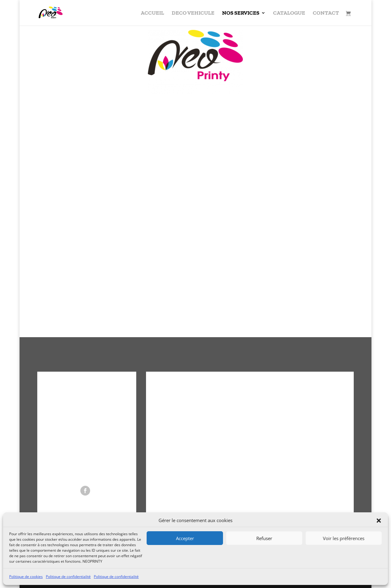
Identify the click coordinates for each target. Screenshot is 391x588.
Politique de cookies (26, 577)
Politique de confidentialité (68, 577)
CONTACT (326, 13)
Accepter (185, 538)
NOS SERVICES (241, 13)
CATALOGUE (289, 13)
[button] (379, 521)
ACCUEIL (152, 13)
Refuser (264, 538)
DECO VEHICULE (193, 13)
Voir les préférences (344, 538)
